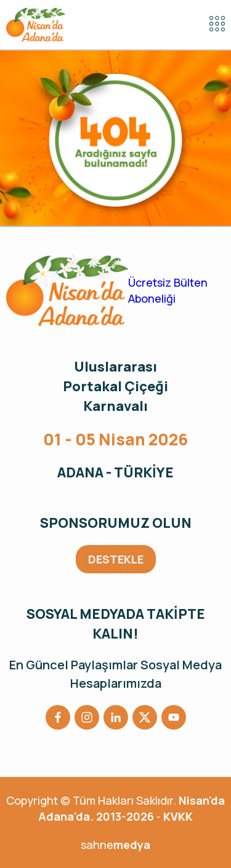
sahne (115, 845)
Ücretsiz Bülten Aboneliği (168, 290)
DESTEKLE (116, 559)
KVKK (178, 816)
